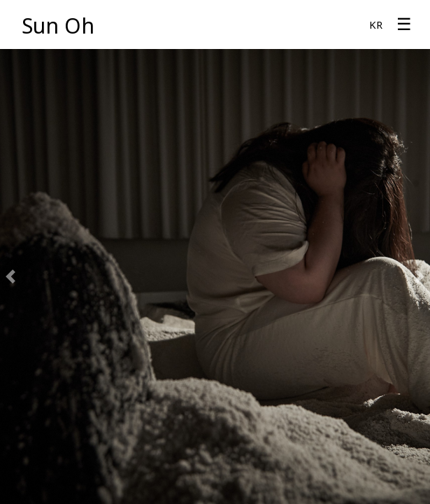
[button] (11, 276)
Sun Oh (58, 26)
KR (376, 24)
